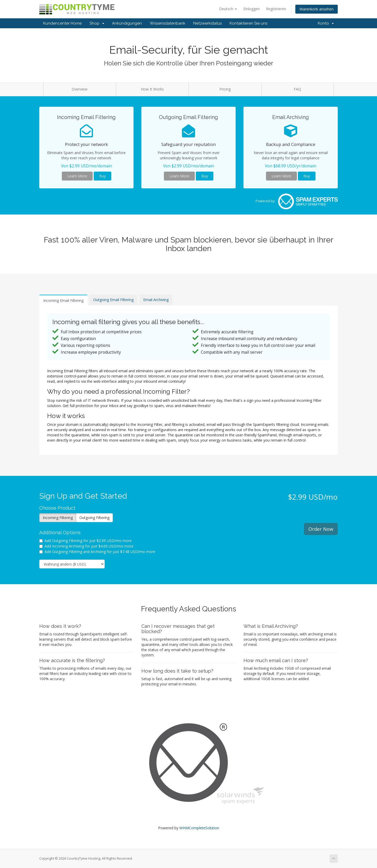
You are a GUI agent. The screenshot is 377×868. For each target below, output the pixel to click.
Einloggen (251, 9)
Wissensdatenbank (168, 23)
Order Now (321, 529)
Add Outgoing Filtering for (85, 541)
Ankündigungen (127, 23)
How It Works (152, 89)
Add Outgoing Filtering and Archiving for (97, 552)
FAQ (297, 89)
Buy (102, 176)
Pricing (225, 89)
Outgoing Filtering (94, 518)
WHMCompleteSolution (199, 828)
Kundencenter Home (62, 23)
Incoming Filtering (58, 518)
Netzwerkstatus (207, 23)
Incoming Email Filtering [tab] (63, 300)
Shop (97, 23)
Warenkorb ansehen (317, 9)
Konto (326, 23)
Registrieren (276, 9)
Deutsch (228, 9)
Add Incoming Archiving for (86, 546)
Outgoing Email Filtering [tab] (113, 300)
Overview (80, 89)
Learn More (77, 176)
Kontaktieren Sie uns (248, 23)
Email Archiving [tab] (156, 300)
